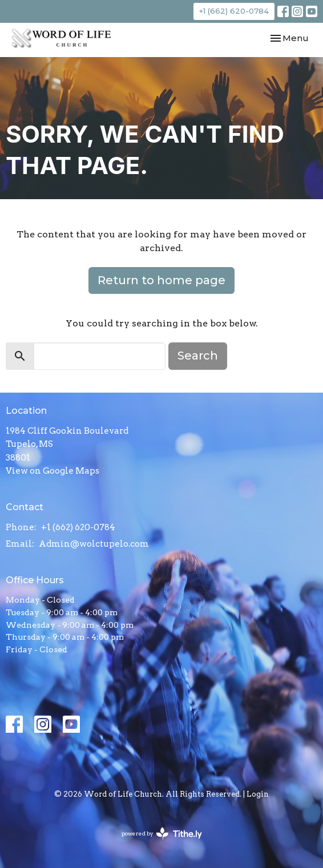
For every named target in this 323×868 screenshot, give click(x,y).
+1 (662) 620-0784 (234, 11)
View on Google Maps (53, 471)
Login (258, 794)
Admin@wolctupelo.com (94, 544)
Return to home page (161, 280)
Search (198, 356)
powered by (162, 833)
